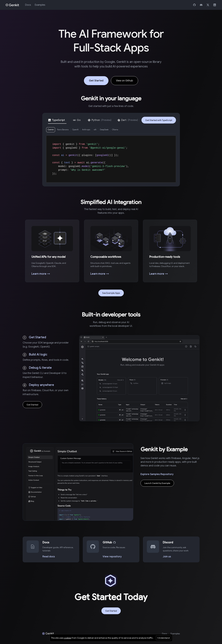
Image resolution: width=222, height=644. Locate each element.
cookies (68, 638)
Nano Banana (67, 130)
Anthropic (95, 130)
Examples (40, 5)
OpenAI (81, 130)
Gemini (52, 130)
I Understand (163, 638)
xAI (106, 130)
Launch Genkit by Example (157, 484)
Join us (167, 558)
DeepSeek (117, 130)
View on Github (125, 81)
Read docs (49, 558)
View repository (112, 558)
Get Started (96, 81)
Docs (28, 5)
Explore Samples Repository (157, 475)
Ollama (130, 130)
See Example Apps (111, 294)
